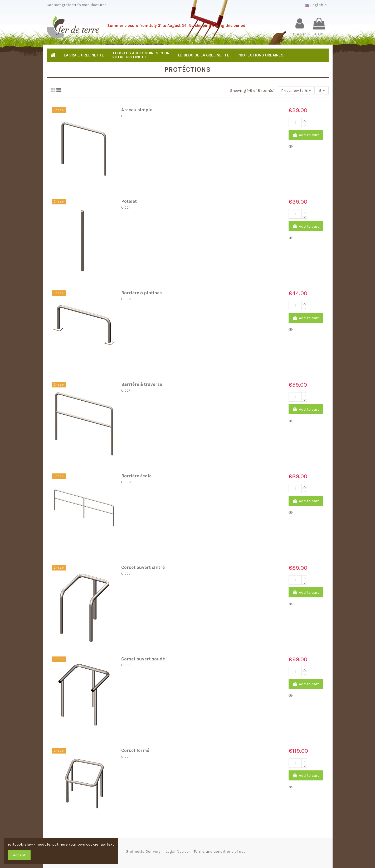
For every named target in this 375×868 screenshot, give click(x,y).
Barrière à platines (142, 293)
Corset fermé (135, 750)
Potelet (129, 201)
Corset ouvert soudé (143, 659)
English (317, 5)
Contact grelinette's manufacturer (76, 5)
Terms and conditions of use (220, 851)
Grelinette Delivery (143, 851)
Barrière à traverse (142, 384)
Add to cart (306, 135)
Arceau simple (137, 110)
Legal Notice (177, 851)
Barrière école (136, 476)
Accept (19, 855)
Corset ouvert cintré (143, 567)
